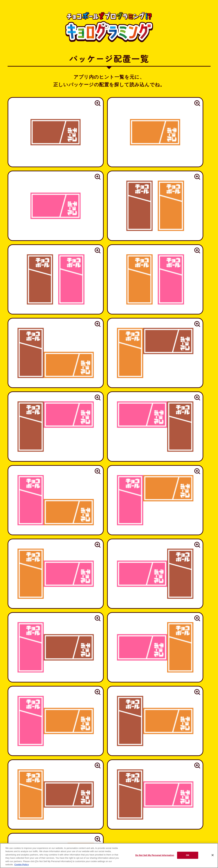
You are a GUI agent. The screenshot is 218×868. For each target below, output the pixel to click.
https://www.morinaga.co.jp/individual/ (109, 690)
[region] (109, 856)
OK (188, 855)
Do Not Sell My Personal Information (155, 855)
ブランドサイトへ (109, 799)
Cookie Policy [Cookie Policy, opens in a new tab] (22, 865)
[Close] (213, 855)
